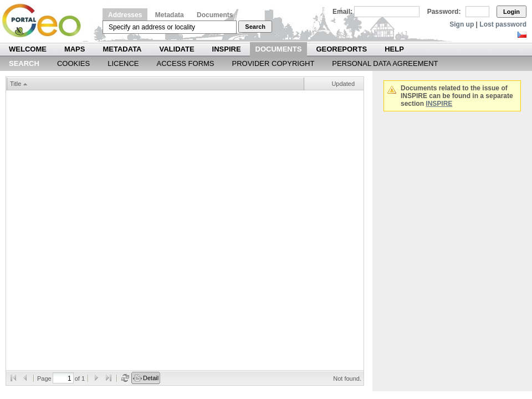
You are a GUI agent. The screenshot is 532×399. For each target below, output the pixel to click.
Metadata (170, 15)
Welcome (28, 49)
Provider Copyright (273, 63)
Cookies (73, 63)
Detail (151, 378)
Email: (342, 12)
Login (511, 12)
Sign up (462, 24)
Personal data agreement (385, 63)
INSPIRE (227, 49)
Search (255, 27)
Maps (75, 49)
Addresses (125, 15)
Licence (123, 63)
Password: (444, 12)
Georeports (341, 49)
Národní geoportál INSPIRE (46, 21)
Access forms (186, 63)
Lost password (503, 24)
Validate (177, 49)
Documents (215, 15)
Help (394, 49)
